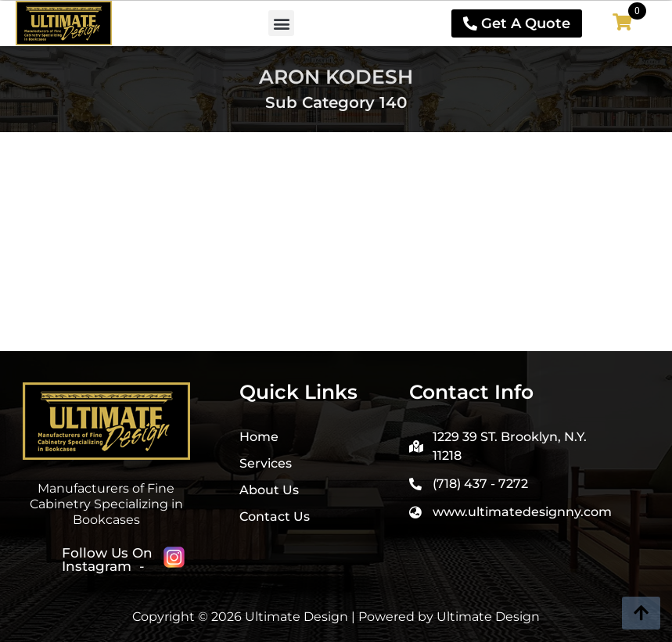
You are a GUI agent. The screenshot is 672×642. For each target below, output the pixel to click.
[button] (281, 23)
